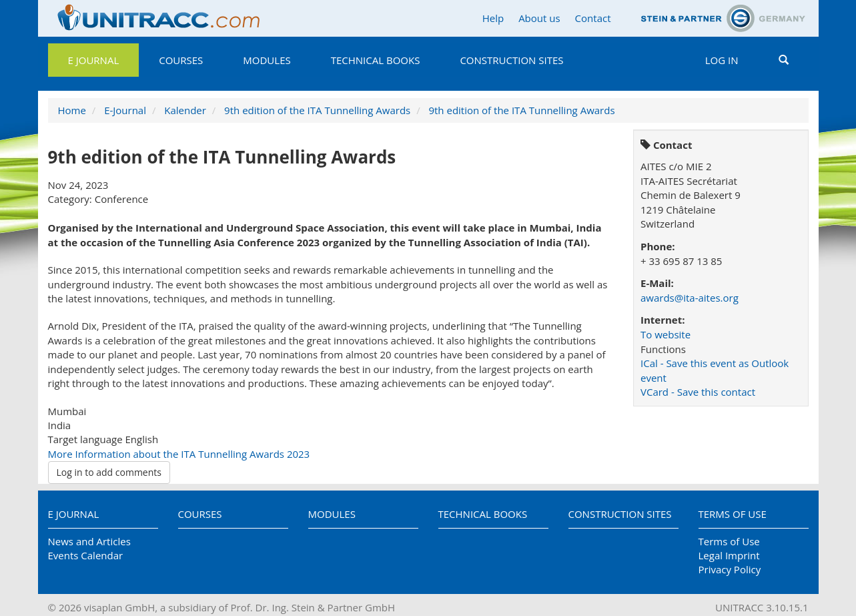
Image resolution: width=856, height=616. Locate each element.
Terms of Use (733, 514)
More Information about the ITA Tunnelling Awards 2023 (179, 454)
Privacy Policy (730, 569)
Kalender (185, 110)
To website (666, 334)
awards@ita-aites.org (690, 298)
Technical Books (376, 60)
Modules (267, 60)
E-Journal (125, 110)
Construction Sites (511, 60)
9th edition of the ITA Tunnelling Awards (317, 110)
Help (493, 18)
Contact (593, 18)
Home (72, 110)
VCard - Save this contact (698, 392)
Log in (722, 60)
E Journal (94, 60)
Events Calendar (86, 555)
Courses (181, 60)
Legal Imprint (729, 555)
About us (539, 18)
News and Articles (89, 541)
